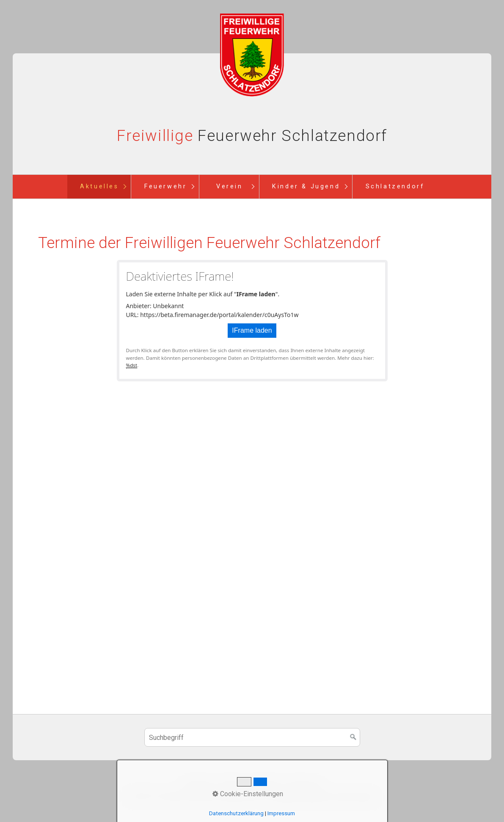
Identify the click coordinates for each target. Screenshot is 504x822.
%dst (132, 365)
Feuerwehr (165, 186)
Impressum (303, 785)
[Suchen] (353, 737)
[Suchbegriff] (252, 737)
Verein (230, 186)
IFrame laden (252, 330)
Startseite (199, 785)
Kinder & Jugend (306, 186)
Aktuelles (99, 186)
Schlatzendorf (395, 186)
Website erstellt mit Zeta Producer (325, 796)
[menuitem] (99, 187)
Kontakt (230, 785)
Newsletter (264, 785)
